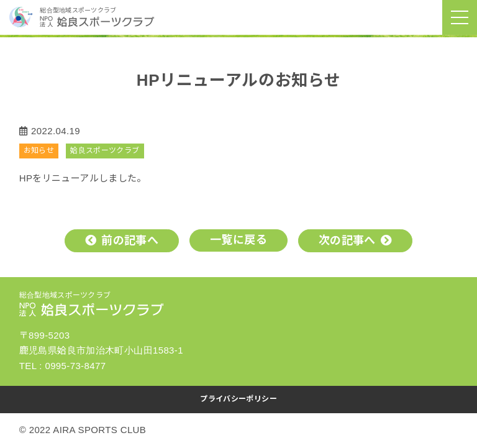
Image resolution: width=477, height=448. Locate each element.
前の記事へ (130, 240)
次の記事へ (347, 240)
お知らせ (39, 150)
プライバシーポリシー (238, 399)
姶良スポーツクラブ (105, 150)
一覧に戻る (238, 240)
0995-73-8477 (75, 366)
